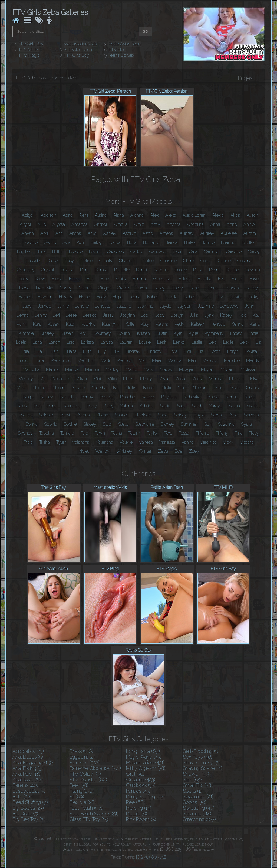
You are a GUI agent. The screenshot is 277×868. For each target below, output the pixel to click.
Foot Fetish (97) (86, 808)
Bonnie (208, 243)
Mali (192, 361)
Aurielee (229, 233)
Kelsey (197, 324)
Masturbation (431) (145, 762)
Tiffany (222, 433)
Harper (25, 297)
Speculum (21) (198, 797)
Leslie (197, 342)
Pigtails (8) (137, 814)
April (45, 233)
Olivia (235, 388)
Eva (222, 279)
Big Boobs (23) (28, 808)
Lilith (87, 351)
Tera (168, 433)
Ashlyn (129, 233)
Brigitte (23, 251)
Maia (156, 361)
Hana (194, 288)
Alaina (101, 215)
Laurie (145, 342)
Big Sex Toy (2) (29, 819)
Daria (198, 270)
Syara (246, 424)
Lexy (245, 342)
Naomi (59, 388)
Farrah (237, 279)
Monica (216, 379)
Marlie (131, 370)
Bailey (96, 243)
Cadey (137, 251)
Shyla (199, 415)
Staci (107, 424)
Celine (87, 261)
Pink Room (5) (141, 819)
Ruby (108, 406)
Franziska (45, 288)
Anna (215, 224)
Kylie (194, 333)
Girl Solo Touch (78, 50)
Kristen (144, 333)
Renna (232, 397)
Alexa (171, 215)
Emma (139, 279)
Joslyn (177, 315)
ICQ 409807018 (151, 857)
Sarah (197, 406)
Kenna (237, 324)
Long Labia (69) (143, 751)
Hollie (84, 297)
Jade (27, 306)
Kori (83, 333)
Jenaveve (230, 306)
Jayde (166, 306)
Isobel (189, 297)
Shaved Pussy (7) (201, 762)
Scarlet (253, 406)
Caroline (234, 251)
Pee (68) (135, 802)
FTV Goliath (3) (85, 774)
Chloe (148, 261)
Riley (22, 406)
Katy (145, 324)
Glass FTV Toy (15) (89, 819)
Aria (59, 233)
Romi (52, 406)
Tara (84, 433)
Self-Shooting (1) (201, 751)
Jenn (250, 306)
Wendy (103, 451)
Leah (162, 342)
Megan (208, 370)
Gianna (85, 288)
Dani (84, 270)
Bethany (151, 243)
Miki (97, 379)
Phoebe (128, 397)
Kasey (54, 324)
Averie (50, 243)
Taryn (100, 433)
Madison (124, 361)
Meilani (227, 370)
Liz (200, 351)
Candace (158, 251)
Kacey (226, 315)
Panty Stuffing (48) (145, 797)
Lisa (188, 351)
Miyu (163, 379)
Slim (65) (192, 779)
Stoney (167, 424)
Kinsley (47, 333)
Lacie (253, 333)
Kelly (180, 324)
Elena (57, 279)
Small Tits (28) (198, 785)
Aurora (250, 233)
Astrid (148, 233)
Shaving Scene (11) (203, 768)
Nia (116, 388)
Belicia (115, 243)
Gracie (123, 288)
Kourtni (124, 333)
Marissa (92, 370)
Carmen (212, 251)
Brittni (57, 251)
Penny (87, 397)
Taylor (152, 433)
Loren (215, 351)
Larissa (88, 342)
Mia (43, 379)
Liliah (53, 351)
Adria (68, 215)
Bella (132, 243)
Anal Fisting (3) (28, 768)
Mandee (232, 361)
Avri (80, 243)
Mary (149, 370)
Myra (21, 388)
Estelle (185, 279)
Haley (177, 288)
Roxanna (72, 406)
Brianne (228, 243)
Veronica (208, 442)
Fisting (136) (81, 791)
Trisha (44, 442)
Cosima (244, 261)
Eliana (75, 279)
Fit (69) (77, 797)
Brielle (248, 243)
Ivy (220, 297)
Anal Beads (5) (28, 757)
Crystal (48, 270)
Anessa (174, 224)
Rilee (249, 397)
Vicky (228, 442)
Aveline (31, 243)
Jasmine (146, 306)
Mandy (253, 361)
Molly (197, 379)
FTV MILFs (29, 50)
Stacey (90, 424)
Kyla (178, 333)
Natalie (78, 388)
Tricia (28, 442)
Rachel (148, 397)
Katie (130, 324)
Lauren (126, 342)
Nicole (149, 388)
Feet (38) (79, 785)
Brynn (95, 251)
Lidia (25, 351)
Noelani (200, 388)
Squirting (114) (197, 814)
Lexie (228, 342)
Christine (169, 261)
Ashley (110, 233)
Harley (252, 288)
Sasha (234, 406)
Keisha (162, 324)
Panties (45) (138, 791)
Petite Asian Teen (125, 44)
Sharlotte (143, 415)
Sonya (32, 424)
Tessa (184, 433)
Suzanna (226, 424)
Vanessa (167, 442)
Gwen (141, 288)
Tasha (117, 433)
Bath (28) (22, 797)
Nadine (39, 388)
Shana (102, 415)
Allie (42, 224)
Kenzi (255, 324)
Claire (189, 261)
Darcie (181, 270)
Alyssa (59, 224)
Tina (239, 433)
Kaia (243, 315)
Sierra (216, 415)
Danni (141, 270)
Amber (101, 224)
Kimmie (26, 333)
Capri (177, 251)
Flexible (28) (83, 802)
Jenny (41, 315)
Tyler (61, 442)
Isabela (171, 297)
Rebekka (192, 397)
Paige (28, 397)
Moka (180, 379)
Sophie (70, 424)
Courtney (26, 270)
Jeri (57, 315)
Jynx (209, 315)
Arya (92, 233)
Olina (218, 388)
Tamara (67, 433)
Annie (249, 224)
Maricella (31, 370)
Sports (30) (195, 802)
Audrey (207, 233)
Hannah (232, 288)
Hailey (159, 288)
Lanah (54, 342)
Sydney (25, 433)
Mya (254, 379)
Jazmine (206, 306)
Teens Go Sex (121, 55)
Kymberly (214, 333)
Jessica (90, 315)
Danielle (122, 270)
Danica (101, 270)
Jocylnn (128, 315)
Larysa (107, 342)
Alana (118, 215)
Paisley (47, 397)
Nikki (166, 388)
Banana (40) (25, 785)
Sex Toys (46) (198, 757)
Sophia (51, 424)
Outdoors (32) (141, 785)
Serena (83, 415)
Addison (49, 215)
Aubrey (187, 233)
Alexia (218, 215)
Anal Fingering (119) (33, 762)
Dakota (67, 270)
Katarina (88, 324)
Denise (232, 270)
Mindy (146, 379)
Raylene (169, 397)
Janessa (103, 306)
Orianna (253, 388)
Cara (193, 251)
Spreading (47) (199, 808)
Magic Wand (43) (144, 757)
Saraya (216, 406)
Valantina (81, 442)
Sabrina (146, 406)
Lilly (102, 351)
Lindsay (133, 351)
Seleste (46, 415)
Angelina (195, 224)
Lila (39, 351)
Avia (66, 243)
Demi (214, 270)
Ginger (104, 288)
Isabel (153, 297)
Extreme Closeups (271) (95, 768)
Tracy (254, 433)
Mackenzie (61, 361)
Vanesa (146, 442)
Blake (189, 243)
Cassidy (33, 261)
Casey (254, 251)
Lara (71, 342)
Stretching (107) (199, 819)
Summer (189, 424)
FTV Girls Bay (76, 55)
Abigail (28, 215)
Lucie (23, 361)
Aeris (84, 215)
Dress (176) (81, 751)
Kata (70, 324)
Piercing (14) (139, 808)
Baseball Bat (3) (29, 791)
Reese (213, 397)
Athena (166, 233)
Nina (182, 388)
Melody (26, 379)
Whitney (124, 451)
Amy (155, 224)
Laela (21, 342)
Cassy (52, 261)
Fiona (24, 288)
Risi (37, 406)
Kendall (218, 324)
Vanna (187, 442)
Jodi (145, 315)
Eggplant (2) (82, 757)
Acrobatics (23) (28, 751)
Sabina (126, 406)
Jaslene (124, 306)
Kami (22, 324)
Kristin (162, 333)
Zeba (163, 451)
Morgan (236, 379)
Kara (37, 324)
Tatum (134, 433)
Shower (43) (196, 774)
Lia (259, 342)
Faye (254, 279)
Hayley (66, 297)
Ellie (105, 279)
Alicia (235, 215)
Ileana (135, 297)
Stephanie (145, 424)
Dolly (23, 279)
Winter (145, 451)
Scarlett (25, 415)
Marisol (72, 370)
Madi (105, 361)
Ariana (75, 233)
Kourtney (102, 333)
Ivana (206, 297)
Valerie (126, 442)
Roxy (92, 406)
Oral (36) (135, 774)
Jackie (235, 297)
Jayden (185, 306)
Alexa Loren (194, 215)
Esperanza (162, 279)
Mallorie (210, 361)
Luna (39, 361)
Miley (128, 379)
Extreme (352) (84, 762)
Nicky (131, 388)
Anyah (28, 233)
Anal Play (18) (27, 774)
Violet (84, 451)
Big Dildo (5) (25, 814)
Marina (52, 370)
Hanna (212, 288)
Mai (142, 361)
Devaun (253, 270)
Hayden (45, 297)
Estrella (205, 279)
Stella (123, 424)
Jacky (253, 297)
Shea (163, 415)
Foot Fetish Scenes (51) (94, 814)
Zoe (178, 451)
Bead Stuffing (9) (30, 802)
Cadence (115, 251)
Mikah (81, 379)
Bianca (172, 243)
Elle (90, 279)
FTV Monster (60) (88, 779)
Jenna (23, 315)
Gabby (66, 288)
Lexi (213, 342)
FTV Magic (29, 55)
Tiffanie (202, 433)
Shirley (181, 415)
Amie (139, 224)
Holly (101, 297)
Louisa (251, 351)
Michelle (61, 379)
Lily (116, 351)
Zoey (194, 451)
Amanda (80, 224)
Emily (121, 279)
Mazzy (166, 370)
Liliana (71, 351)
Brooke (76, 251)
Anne (232, 224)
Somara (251, 415)
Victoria (247, 442)
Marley (112, 370)
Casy (69, 261)
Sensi (65, 415)
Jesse (72, 315)
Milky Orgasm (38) (146, 768)
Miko (112, 379)
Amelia (121, 224)
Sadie (165, 406)
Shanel (121, 415)
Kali (256, 315)
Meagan (187, 370)
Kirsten (67, 333)
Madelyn (86, 361)
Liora (173, 351)
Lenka (179, 342)
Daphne (161, 270)
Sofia (233, 415)
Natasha (99, 388)
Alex (154, 215)
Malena (174, 361)
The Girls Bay (31, 44)
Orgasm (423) (141, 779)
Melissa (248, 370)
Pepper (107, 397)
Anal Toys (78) (28, 779)
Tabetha (47, 433)
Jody (160, 315)
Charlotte (128, 261)
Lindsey (154, 351)
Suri (208, 424)
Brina (41, 251)
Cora (205, 261)
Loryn (233, 351)
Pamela (67, 397)
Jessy (108, 315)
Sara (181, 406)
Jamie (63, 306)
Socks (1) (192, 791)
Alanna (137, 215)
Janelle (82, 306)
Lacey (236, 333)
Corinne (223, 261)
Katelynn (110, 324)
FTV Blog (117, 50)
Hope (118, 297)
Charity (106, 261)
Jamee (45, 306)
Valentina (104, 442)
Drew (40, 279)
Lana (37, 342)
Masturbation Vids (80, 44)
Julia (194, 315)
